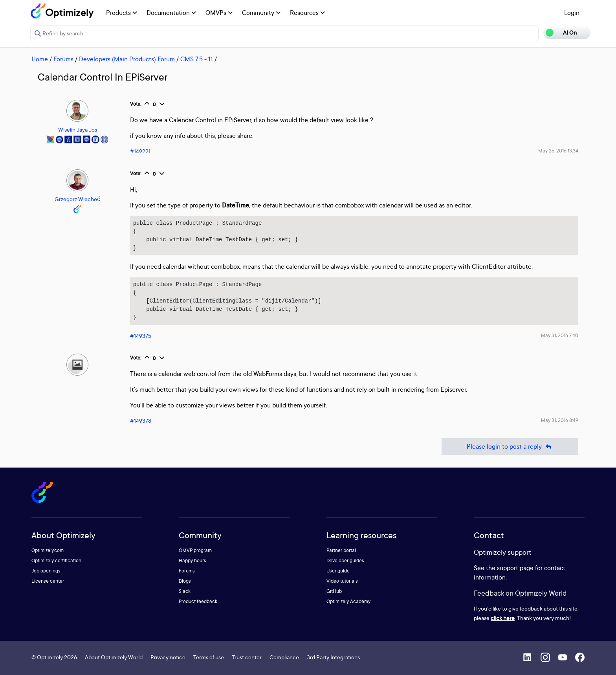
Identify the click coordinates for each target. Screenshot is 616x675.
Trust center (247, 657)
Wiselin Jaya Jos (78, 129)
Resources (307, 13)
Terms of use (209, 657)
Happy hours (192, 560)
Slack (185, 591)
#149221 (140, 151)
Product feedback (198, 601)
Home (40, 59)
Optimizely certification (56, 560)
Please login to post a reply (510, 447)
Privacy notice (168, 657)
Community (261, 13)
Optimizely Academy (348, 601)
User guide (338, 571)
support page (515, 568)
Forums (63, 59)
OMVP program (195, 550)
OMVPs (219, 13)
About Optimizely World (114, 657)
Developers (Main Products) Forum (127, 59)
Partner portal (341, 550)
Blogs (185, 581)
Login (572, 13)
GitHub (334, 591)
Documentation (171, 13)
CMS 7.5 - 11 (197, 59)
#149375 (141, 336)
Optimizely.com (48, 550)
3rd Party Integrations (333, 657)
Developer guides (345, 560)
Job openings (46, 571)
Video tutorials (342, 581)
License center (48, 581)
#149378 (141, 421)
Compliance (284, 657)
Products (122, 13)
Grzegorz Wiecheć (77, 199)
